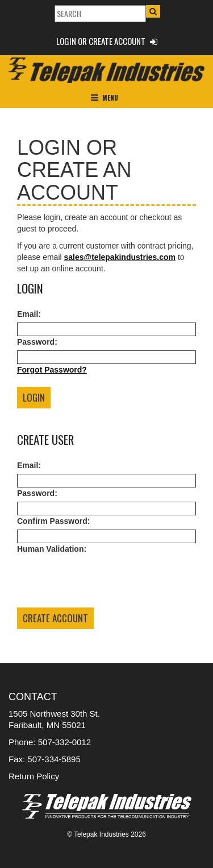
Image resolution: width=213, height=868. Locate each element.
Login (34, 397)
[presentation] (103, 580)
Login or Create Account (107, 41)
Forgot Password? (52, 370)
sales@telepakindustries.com (120, 257)
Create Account (55, 618)
